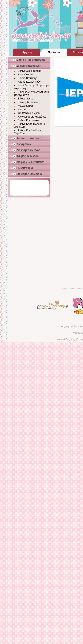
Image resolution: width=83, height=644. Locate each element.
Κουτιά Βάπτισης (27, 78)
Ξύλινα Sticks (25, 99)
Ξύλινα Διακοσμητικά (30, 71)
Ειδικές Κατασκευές (29, 102)
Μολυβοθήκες (26, 106)
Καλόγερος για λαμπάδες (32, 117)
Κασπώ (22, 109)
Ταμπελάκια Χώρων (29, 113)
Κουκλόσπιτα (25, 75)
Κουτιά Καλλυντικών (29, 82)
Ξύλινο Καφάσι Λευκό (30, 120)
